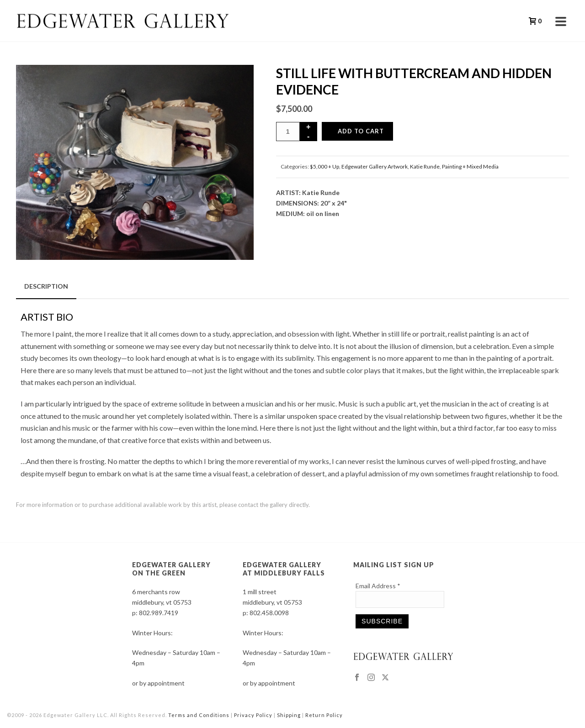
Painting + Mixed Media (470, 166)
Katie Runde (425, 166)
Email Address (378, 586)
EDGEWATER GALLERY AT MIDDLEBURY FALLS (284, 569)
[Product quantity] (288, 132)
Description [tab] (46, 286)
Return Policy (324, 715)
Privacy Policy (253, 715)
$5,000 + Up (324, 166)
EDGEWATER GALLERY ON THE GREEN (171, 569)
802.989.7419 (159, 613)
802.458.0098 (269, 613)
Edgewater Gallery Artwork (375, 166)
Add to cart (361, 131)
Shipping (289, 715)
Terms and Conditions (199, 715)
